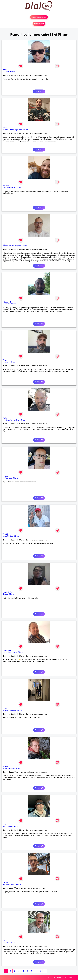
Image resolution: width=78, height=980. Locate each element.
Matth (5, 418)
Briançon (6, 362)
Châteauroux (7, 478)
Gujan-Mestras (8, 536)
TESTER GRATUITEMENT (39, 17)
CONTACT (73, 977)
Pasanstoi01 (7, 650)
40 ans (18, 768)
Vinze (5, 360)
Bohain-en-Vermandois (11, 420)
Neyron (5, 594)
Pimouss (6, 186)
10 (44, 971)
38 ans (17, 536)
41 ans (13, 304)
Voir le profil (39, 91)
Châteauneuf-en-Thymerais (12, 130)
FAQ (50, 977)
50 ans (13, 942)
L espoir (5, 882)
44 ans (18, 884)
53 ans (20, 652)
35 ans (11, 594)
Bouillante (6, 304)
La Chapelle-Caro (9, 768)
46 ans (26, 130)
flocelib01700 (8, 592)
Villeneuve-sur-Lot (9, 188)
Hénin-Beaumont (9, 884)
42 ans (19, 188)
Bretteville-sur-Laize (10, 652)
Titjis (4, 824)
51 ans (12, 72)
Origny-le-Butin (8, 826)
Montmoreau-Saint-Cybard (12, 246)
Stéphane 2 (7, 302)
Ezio (4, 244)
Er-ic (4, 940)
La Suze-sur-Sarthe (9, 710)
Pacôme (6, 476)
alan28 (5, 128)
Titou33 (5, 534)
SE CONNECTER (39, 24)
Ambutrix (6, 942)
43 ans (20, 710)
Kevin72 (5, 708)
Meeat (5, 70)
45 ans (17, 826)
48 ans (25, 246)
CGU (54, 977)
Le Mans (6, 72)
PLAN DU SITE (63, 977)
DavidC (5, 766)
